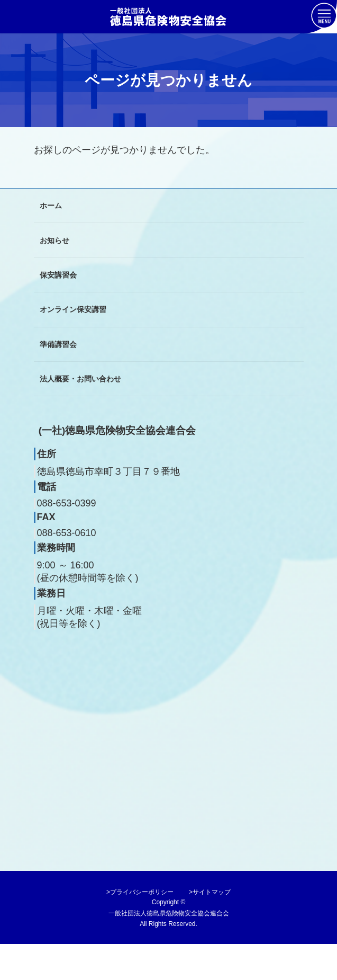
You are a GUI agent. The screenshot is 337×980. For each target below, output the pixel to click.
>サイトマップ (210, 892)
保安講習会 (58, 275)
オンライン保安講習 (73, 309)
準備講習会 (58, 344)
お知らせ (54, 240)
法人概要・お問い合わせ (80, 379)
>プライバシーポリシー (140, 892)
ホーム (51, 206)
